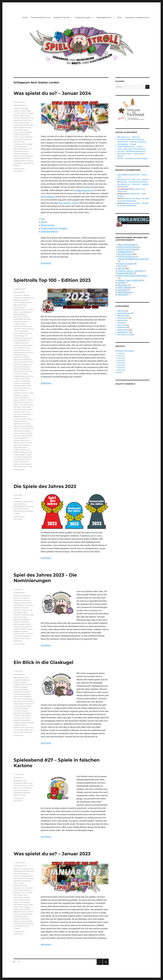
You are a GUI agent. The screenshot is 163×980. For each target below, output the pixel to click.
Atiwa (16, 314)
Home (25, 17)
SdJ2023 (30, 511)
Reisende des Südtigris (22, 431)
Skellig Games (26, 149)
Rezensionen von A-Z (41, 17)
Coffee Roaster (25, 118)
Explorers (17, 367)
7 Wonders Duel (28, 298)
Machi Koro (18, 788)
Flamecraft (18, 895)
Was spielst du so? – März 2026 (129, 137)
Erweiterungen (123, 318)
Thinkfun (17, 924)
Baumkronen (19, 317)
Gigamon (17, 610)
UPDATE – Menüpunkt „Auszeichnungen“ (133, 158)
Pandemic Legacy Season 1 (24, 419)
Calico (24, 324)
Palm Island (124, 187)
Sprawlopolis (18, 445)
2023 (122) (121, 360)
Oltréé (22, 716)
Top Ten (121, 266)
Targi (15, 447)
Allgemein (17, 498)
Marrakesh (17, 713)
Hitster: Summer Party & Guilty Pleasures (132, 276)
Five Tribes (24, 374)
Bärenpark (22, 314)
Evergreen (24, 364)
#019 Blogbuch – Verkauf (127, 144)
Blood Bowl (18, 321)
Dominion (29, 352)
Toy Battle (121, 283)
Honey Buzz (18, 388)
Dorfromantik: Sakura (126, 273)
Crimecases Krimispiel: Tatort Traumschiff (133, 259)
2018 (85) (119, 372)
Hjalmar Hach (25, 900)
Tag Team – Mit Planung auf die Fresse (131, 151)
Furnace (27, 376)
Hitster (44, 222)
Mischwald (23, 139)
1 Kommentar (19, 735)
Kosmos (23, 135)
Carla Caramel (24, 598)
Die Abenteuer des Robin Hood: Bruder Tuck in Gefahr (24, 881)
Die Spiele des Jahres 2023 (45, 486)
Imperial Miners (19, 132)
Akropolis (17, 300)
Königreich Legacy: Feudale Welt (129, 280)
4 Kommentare (19, 470)
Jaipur (31, 393)
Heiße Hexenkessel (49, 231)
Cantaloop (17, 326)
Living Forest (26, 402)
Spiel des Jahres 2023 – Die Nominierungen (45, 578)
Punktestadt (28, 144)
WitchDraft (26, 158)
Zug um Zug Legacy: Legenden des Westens (24, 163)
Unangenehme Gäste (22, 459)
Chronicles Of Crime (21, 333)
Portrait (120, 323)
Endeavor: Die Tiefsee (125, 264)
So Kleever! (24, 631)
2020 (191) (121, 368)
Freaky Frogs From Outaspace (54, 228)
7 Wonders (17, 295)
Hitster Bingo (123, 285)
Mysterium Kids (27, 506)
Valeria (16, 464)
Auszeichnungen (83, 17)
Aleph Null (18, 869)
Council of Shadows (21, 689)
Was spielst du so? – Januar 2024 (52, 93)
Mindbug (26, 619)
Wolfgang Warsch (20, 161)
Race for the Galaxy (21, 912)
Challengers (18, 600)
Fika (24, 893)
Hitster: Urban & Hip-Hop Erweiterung (131, 149)
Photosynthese (24, 909)
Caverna (24, 329)
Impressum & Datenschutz (137, 17)
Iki (26, 504)
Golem (25, 895)
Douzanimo (29, 605)
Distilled (22, 352)
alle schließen (129, 351)
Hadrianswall (25, 381)
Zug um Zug (27, 466)
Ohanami (17, 414)
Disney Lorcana (48, 225)
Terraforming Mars (20, 450)
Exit (30, 364)
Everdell (17, 364)
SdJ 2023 (24, 723)
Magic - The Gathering (22, 405)
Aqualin (17, 111)
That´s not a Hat (27, 634)
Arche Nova (22, 305)
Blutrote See (18, 781)
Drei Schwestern (28, 888)
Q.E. (23, 627)
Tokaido (24, 924)
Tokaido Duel (27, 457)
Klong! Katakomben (125, 292)
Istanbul (25, 393)
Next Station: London (68, 203)
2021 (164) (121, 365)
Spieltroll (17, 154)
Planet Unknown (20, 511)
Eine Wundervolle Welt (22, 890)
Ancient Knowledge (21, 108)
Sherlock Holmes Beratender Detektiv (23, 438)
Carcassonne (27, 326)
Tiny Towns (18, 457)
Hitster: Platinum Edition (127, 245)
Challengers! (18, 502)
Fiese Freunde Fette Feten (23, 371)
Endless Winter (23, 362)
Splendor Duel (19, 156)
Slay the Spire (123, 295)
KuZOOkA (25, 615)
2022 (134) (121, 363)
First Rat (17, 374)
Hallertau (17, 383)
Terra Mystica (23, 447)
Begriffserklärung (124, 313)
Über (120, 17)
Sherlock (17, 919)
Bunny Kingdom (48, 197)
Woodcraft (28, 732)
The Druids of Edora (125, 254)
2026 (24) (121, 353)
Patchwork (18, 421)
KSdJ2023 (17, 506)
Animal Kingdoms (20, 302)
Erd (42, 219)
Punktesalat (18, 144)
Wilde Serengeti (25, 464)
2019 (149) (121, 370)
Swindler (20, 732)
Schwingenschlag (20, 146)
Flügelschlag (18, 125)
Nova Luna (26, 412)
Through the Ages (25, 455)
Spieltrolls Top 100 (62, 17)
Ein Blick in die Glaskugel (43, 662)
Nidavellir (17, 412)
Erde (27, 123)
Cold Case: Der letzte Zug (127, 257)
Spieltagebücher (104, 17)
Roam (16, 433)
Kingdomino (18, 395)
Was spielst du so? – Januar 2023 (52, 854)
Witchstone (18, 466)
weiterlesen (46, 263)
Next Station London (25, 409)
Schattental (24, 790)
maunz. (22, 137)
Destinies (26, 338)
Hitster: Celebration (125, 287)
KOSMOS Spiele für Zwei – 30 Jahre (130, 147)
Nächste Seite (106, 965)
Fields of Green (25, 369)
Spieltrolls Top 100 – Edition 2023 (52, 280)
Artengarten (122, 290)
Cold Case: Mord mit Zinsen (128, 247)
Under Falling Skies (21, 462)
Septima (17, 149)
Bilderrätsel (121, 316)
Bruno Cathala (28, 113)
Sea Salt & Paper (20, 436)
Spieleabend (18, 778)
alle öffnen (119, 351)
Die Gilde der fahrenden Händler (22, 343)
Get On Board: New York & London (23, 379)
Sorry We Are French (21, 151)
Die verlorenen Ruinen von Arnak (22, 350)
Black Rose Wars (25, 319)
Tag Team (121, 268)
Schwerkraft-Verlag (21, 916)
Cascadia (17, 329)
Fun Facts (26, 608)
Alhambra (25, 300)
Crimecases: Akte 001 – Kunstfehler (131, 271)
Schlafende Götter (25, 433)
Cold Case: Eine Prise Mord (127, 249)
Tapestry (27, 445)
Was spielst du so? (20, 105)
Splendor (24, 154)
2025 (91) (121, 356)
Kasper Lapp (22, 612)
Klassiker (121, 320)
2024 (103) (121, 358)
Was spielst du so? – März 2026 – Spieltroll (133, 180)
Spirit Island (25, 440)
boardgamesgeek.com (84, 190)
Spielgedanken (19, 292)
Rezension (121, 325)
